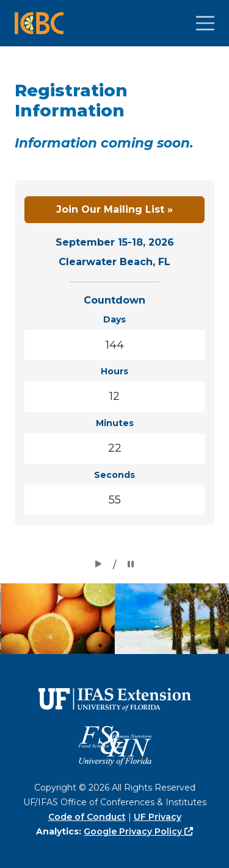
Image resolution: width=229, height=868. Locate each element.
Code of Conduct (87, 817)
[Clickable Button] (205, 23)
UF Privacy (158, 817)
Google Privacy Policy (138, 831)
